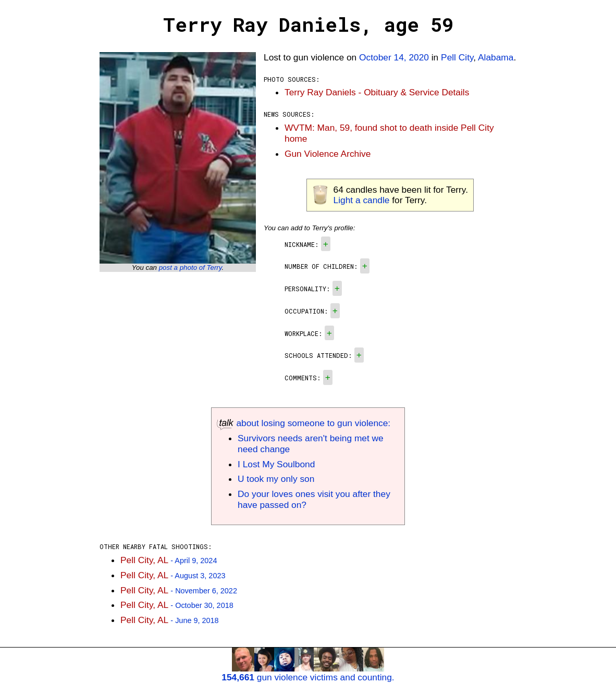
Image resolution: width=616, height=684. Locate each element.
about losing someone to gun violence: (304, 423)
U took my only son (276, 479)
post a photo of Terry (190, 268)
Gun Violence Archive (328, 154)
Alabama (496, 57)
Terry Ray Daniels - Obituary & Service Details (377, 92)
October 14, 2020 (394, 57)
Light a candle (362, 200)
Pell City (457, 57)
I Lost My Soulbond (276, 464)
